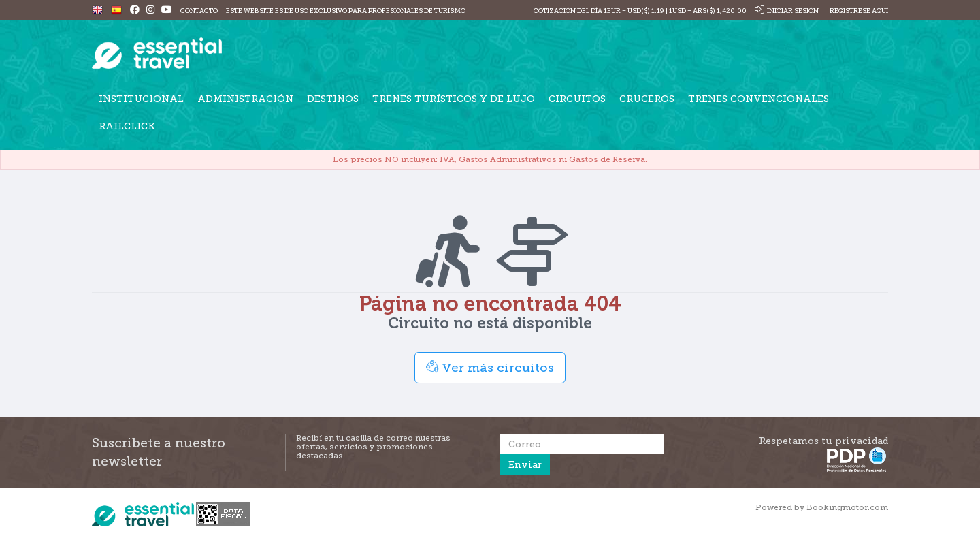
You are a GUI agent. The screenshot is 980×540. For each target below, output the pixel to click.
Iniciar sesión (787, 11)
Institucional (141, 99)
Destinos (333, 99)
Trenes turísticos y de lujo (454, 99)
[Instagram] (150, 11)
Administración (245, 99)
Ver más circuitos (490, 367)
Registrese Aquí (858, 11)
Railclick (127, 126)
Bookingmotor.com (847, 507)
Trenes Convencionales (758, 99)
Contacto (199, 11)
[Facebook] (135, 11)
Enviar (525, 464)
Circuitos (577, 99)
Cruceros (647, 99)
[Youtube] (167, 11)
